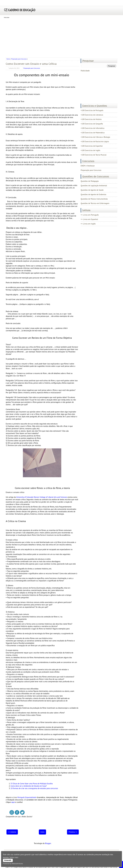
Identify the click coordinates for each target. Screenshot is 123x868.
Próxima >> (73, 832)
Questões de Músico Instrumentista (94, 199)
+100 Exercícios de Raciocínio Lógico (95, 141)
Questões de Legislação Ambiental (94, 186)
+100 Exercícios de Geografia (92, 124)
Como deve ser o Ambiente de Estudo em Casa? (29, 786)
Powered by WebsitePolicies (13, 864)
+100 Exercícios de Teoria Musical (94, 155)
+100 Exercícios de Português (92, 110)
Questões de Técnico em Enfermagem (95, 203)
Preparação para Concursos (19, 59)
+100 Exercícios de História (91, 119)
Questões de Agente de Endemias (93, 194)
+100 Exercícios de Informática (92, 128)
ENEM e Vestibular (88, 166)
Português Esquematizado (27, 797)
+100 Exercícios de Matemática (93, 133)
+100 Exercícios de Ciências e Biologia (95, 137)
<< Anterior (12, 832)
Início (42, 832)
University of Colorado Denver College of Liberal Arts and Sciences (42, 497)
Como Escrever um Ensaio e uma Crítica (31, 64)
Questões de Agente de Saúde (92, 190)
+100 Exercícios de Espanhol (92, 146)
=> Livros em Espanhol (89, 219)
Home (8, 59)
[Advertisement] (61, 37)
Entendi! (8, 860)
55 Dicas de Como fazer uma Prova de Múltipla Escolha (32, 784)
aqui (13, 802)
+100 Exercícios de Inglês (90, 150)
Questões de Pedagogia (90, 181)
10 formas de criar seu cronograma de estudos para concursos (34, 788)
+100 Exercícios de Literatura (92, 115)
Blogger (48, 843)
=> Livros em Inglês (88, 224)
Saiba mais (14, 857)
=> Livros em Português (90, 215)
